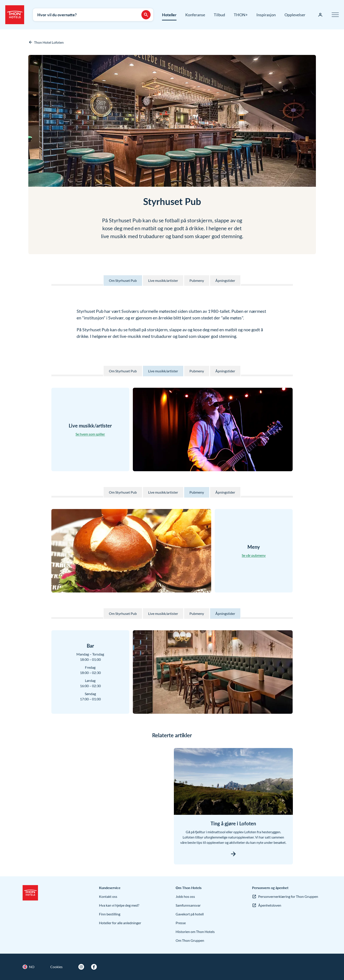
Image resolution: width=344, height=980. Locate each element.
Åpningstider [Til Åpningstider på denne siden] (225, 280)
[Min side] (320, 15)
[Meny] (335, 15)
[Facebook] (94, 967)
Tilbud (219, 15)
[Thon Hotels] (15, 15)
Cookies (56, 967)
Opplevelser (295, 15)
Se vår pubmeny (254, 555)
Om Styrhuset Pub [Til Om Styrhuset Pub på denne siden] (123, 280)
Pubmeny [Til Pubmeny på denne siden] (197, 280)
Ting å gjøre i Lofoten (233, 823)
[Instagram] (81, 967)
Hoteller (169, 15)
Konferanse (195, 15)
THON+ (241, 15)
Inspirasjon (266, 15)
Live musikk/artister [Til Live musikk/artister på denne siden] (163, 280)
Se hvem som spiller (90, 434)
